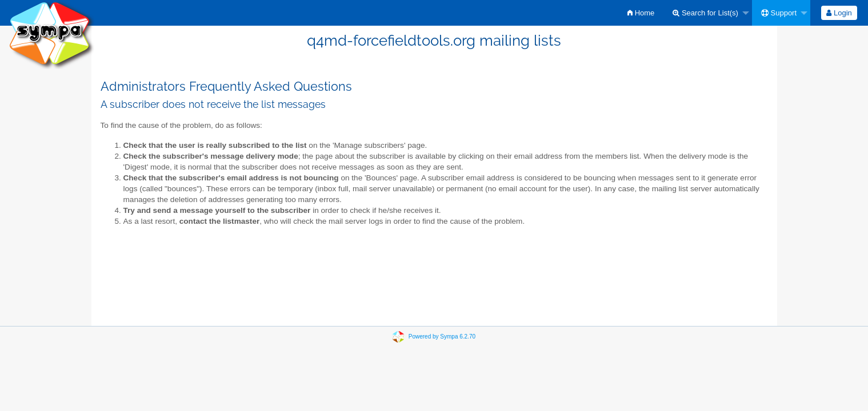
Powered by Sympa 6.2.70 (442, 337)
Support (779, 13)
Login (839, 13)
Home (641, 13)
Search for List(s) (705, 13)
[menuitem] (641, 13)
